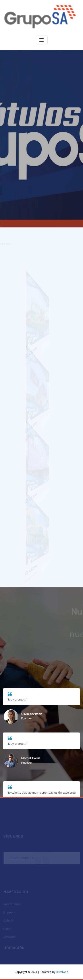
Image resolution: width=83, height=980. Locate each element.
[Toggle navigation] (42, 40)
